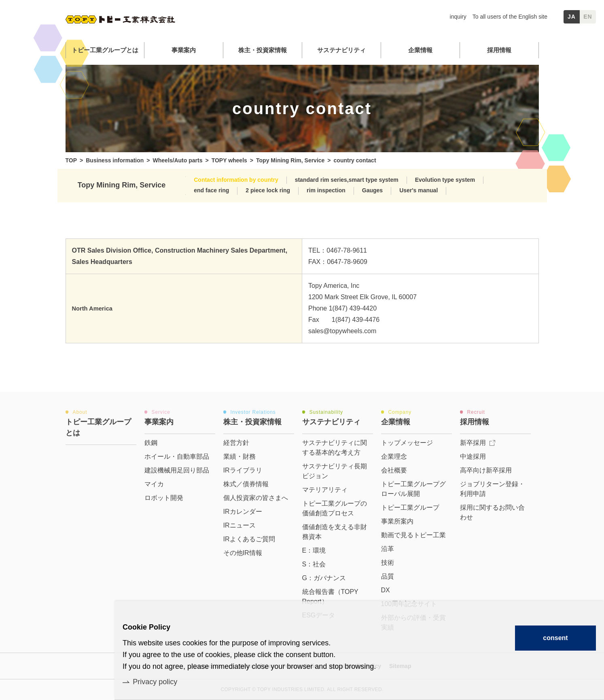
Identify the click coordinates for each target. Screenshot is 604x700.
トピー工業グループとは (105, 50)
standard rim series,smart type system (347, 180)
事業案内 (184, 50)
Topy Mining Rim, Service (290, 160)
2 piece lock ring (268, 190)
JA (572, 17)
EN (588, 17)
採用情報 (499, 50)
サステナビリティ (341, 50)
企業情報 (420, 50)
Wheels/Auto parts (178, 160)
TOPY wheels (229, 160)
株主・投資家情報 (263, 50)
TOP (71, 160)
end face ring (211, 190)
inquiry (458, 17)
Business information (115, 160)
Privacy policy (155, 682)
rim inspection (326, 190)
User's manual (419, 190)
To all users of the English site (510, 17)
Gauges (372, 190)
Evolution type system (445, 180)
